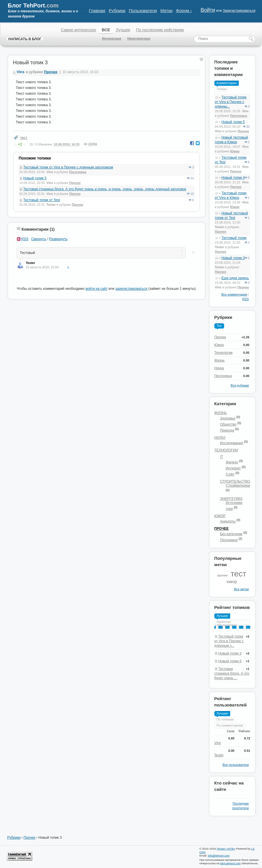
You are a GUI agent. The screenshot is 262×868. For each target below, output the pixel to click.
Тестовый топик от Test (41, 200)
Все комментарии (234, 294)
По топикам (225, 719)
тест (24, 138)
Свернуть (39, 239)
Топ (219, 326)
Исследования (232, 443)
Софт (230, 474)
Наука (219, 368)
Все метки (241, 589)
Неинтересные (139, 38)
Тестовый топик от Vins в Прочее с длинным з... (229, 641)
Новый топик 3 (233, 258)
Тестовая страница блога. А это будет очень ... (232, 673)
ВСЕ (106, 30)
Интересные (112, 38)
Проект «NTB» (226, 849)
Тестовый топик (234, 238)
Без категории (231, 534)
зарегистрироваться (131, 289)
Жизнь (220, 360)
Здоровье (228, 418)
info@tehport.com (219, 856)
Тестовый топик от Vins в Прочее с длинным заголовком (68, 167)
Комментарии (227, 83)
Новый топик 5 (35, 178)
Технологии (224, 353)
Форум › (184, 10)
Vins (21, 72)
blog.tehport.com (230, 863)
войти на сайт (97, 289)
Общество (228, 424)
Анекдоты (228, 521)
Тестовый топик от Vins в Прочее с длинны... (231, 102)
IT (222, 457)
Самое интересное (78, 30)
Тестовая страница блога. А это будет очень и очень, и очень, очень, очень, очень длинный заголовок (105, 189)
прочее (222, 575)
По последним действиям (160, 30)
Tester (51, 205)
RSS (25, 239)
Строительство (235, 481)
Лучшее (123, 30)
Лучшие (222, 616)
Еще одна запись (235, 278)
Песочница (78, 172)
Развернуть (58, 239)
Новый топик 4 (233, 178)
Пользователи (143, 10)
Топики (222, 89)
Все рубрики (240, 385)
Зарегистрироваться (239, 11)
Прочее (75, 183)
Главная (97, 10)
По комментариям (230, 725)
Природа (227, 430)
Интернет (233, 468)
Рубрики (117, 10)
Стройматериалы (240, 486)
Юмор (235, 151)
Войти (208, 10)
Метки (166, 10)
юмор (232, 582)
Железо (232, 462)
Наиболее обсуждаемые (227, 623)
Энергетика (231, 499)
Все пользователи (236, 765)
